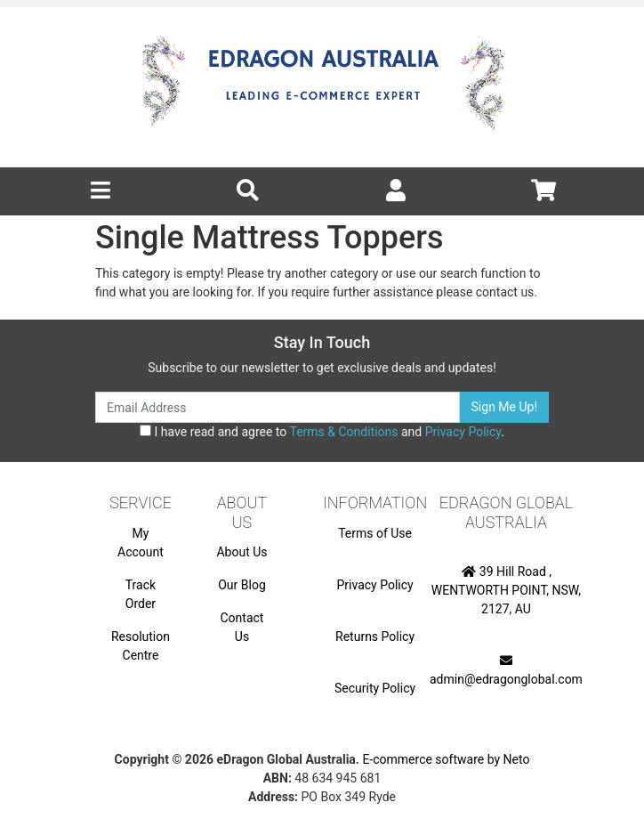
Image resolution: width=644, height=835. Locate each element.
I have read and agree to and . (322, 432)
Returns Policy (375, 636)
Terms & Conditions (343, 432)
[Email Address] (278, 407)
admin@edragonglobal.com (506, 670)
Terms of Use (375, 533)
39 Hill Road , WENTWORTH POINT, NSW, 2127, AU (506, 590)
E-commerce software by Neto (446, 759)
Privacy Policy (463, 432)
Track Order (141, 594)
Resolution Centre (141, 646)
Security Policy (375, 688)
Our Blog (242, 585)
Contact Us (242, 627)
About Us (241, 552)
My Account (141, 543)
